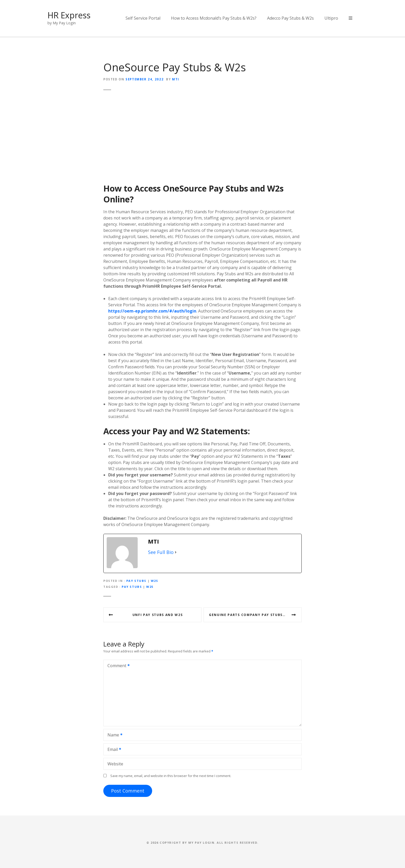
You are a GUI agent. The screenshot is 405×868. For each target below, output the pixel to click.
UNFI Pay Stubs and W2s (158, 615)
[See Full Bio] (176, 552)
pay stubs (132, 587)
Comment (117, 666)
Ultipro (331, 18)
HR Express (69, 15)
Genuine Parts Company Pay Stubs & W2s (252, 615)
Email (113, 750)
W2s (275, 188)
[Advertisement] (202, 139)
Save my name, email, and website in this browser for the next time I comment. (171, 776)
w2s (150, 587)
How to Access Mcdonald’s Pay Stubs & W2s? (214, 18)
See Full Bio (161, 552)
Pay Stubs (228, 188)
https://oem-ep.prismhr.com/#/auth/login (152, 311)
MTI (176, 79)
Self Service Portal (143, 18)
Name (113, 735)
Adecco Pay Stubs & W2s (290, 18)
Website (115, 764)
